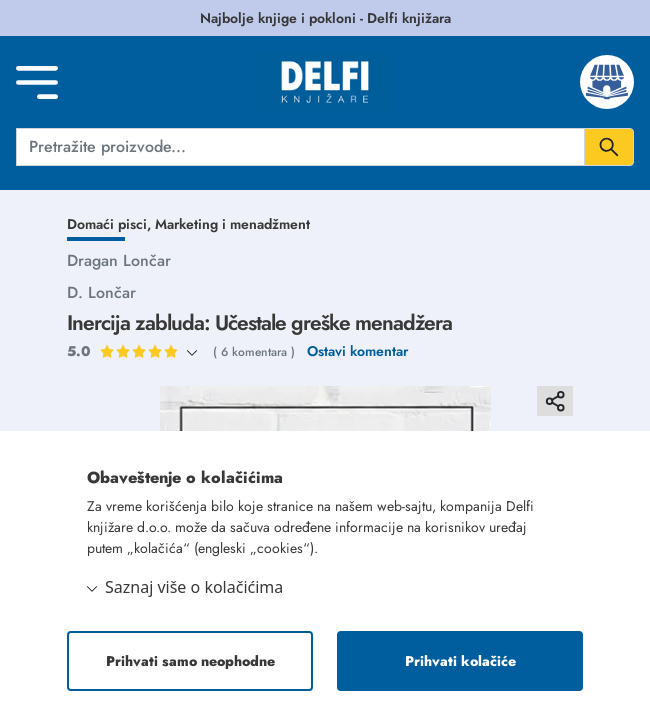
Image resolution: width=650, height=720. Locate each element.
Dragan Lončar (119, 260)
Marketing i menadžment (232, 224)
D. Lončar (101, 292)
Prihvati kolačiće (460, 661)
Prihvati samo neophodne (190, 661)
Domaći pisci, (111, 224)
